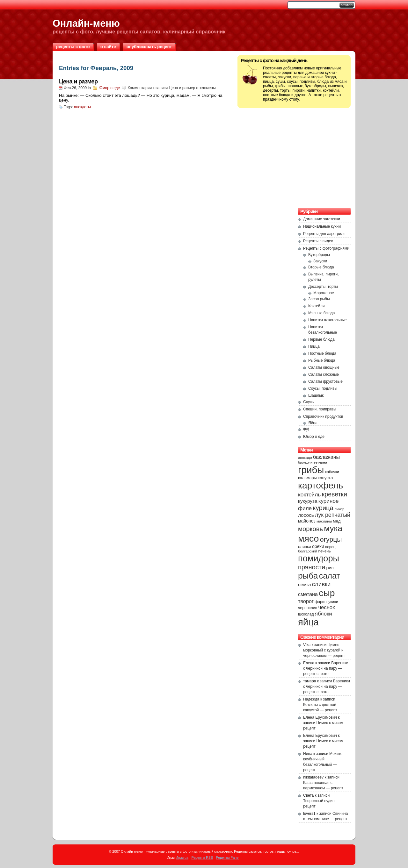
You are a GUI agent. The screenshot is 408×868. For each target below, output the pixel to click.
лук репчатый (333, 515)
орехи (318, 546)
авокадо (305, 458)
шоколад (306, 614)
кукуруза (308, 501)
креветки (335, 494)
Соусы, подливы (323, 388)
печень (324, 551)
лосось (306, 515)
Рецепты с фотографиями (326, 248)
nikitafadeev (313, 777)
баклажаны (326, 457)
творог (306, 601)
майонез (307, 521)
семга (305, 584)
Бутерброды (319, 255)
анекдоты (82, 107)
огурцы (331, 539)
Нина (308, 754)
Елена (309, 663)
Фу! (306, 429)
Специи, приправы (320, 409)
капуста (325, 478)
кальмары (307, 478)
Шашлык (316, 395)
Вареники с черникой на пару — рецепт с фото (326, 668)
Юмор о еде (109, 88)
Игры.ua (182, 857)
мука (333, 528)
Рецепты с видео (318, 241)
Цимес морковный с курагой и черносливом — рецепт (324, 650)
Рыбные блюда (322, 360)
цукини (332, 602)
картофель (321, 485)
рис (330, 568)
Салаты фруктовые (325, 381)
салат (330, 576)
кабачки (332, 472)
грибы (311, 470)
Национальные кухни (322, 226)
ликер (339, 509)
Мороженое (324, 293)
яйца (308, 622)
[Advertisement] (294, 157)
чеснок (326, 607)
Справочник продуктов (323, 416)
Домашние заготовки (322, 219)
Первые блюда (321, 339)
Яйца (313, 423)
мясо (308, 538)
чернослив (308, 608)
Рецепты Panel (228, 857)
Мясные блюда (322, 313)
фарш (320, 602)
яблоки (324, 614)
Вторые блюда (321, 267)
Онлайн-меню (86, 23)
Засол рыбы (319, 299)
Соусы (309, 402)
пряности (312, 567)
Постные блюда (322, 353)
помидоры (319, 558)
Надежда (311, 699)
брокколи (305, 462)
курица (323, 508)
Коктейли (317, 306)
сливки (321, 584)
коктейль (309, 494)
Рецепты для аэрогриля (324, 234)
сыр (327, 593)
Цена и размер (78, 81)
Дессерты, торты (323, 287)
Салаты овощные (324, 367)
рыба (308, 576)
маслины (324, 521)
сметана (308, 594)
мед (337, 521)
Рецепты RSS (202, 857)
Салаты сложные (324, 374)
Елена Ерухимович (320, 717)
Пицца (314, 346)
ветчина (321, 462)
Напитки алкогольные (328, 320)
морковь (310, 529)
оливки (305, 547)
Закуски (320, 261)
